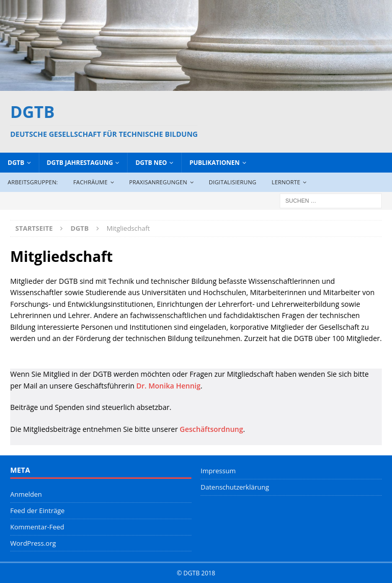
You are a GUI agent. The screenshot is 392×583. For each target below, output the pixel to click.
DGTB (16, 163)
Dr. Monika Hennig (168, 386)
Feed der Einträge (38, 511)
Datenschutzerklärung (235, 487)
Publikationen (214, 163)
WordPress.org (33, 543)
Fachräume (90, 182)
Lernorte (286, 182)
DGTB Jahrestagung (80, 163)
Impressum (218, 471)
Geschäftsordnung (211, 429)
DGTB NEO (151, 163)
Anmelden (26, 494)
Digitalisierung (232, 182)
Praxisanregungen (158, 182)
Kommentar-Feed (37, 527)
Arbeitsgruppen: (33, 182)
